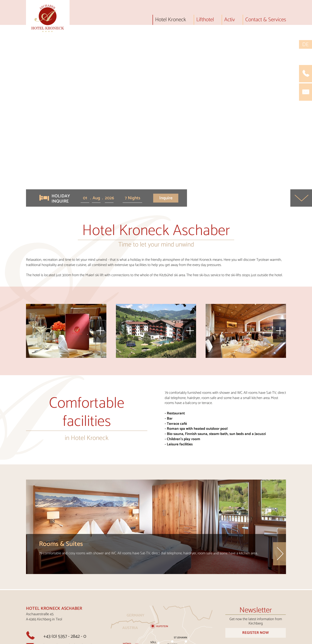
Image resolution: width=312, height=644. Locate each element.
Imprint (194, 640)
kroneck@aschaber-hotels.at (71, 573)
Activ (230, 21)
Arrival (127, 640)
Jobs (174, 640)
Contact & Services (266, 21)
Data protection (245, 640)
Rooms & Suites (61, 471)
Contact (152, 640)
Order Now (256, 612)
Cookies (279, 640)
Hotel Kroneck (171, 21)
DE (305, 44)
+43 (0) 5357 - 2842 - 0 (65, 563)
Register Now (256, 559)
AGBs (215, 640)
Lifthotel (205, 21)
